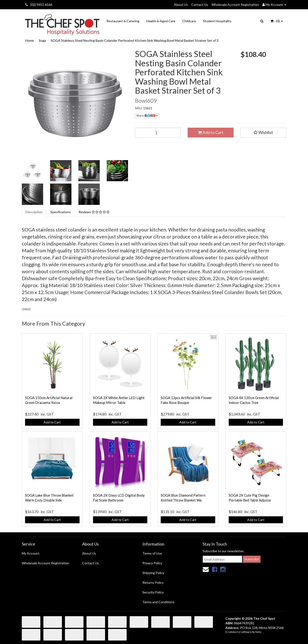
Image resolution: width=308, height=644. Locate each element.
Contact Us (200, 5)
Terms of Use (152, 553)
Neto (258, 632)
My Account (31, 553)
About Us (181, 5)
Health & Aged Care (161, 21)
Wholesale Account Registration (235, 5)
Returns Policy (153, 582)
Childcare (189, 21)
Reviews (94, 212)
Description (34, 212)
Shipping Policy (153, 573)
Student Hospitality (217, 21)
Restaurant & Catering (123, 21)
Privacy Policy (152, 563)
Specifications (61, 212)
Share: (147, 116)
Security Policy (153, 592)
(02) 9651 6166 (39, 5)
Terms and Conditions (158, 602)
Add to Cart (211, 132)
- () (277, 21)
